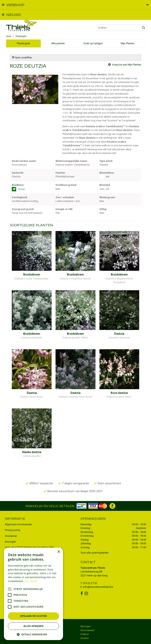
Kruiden (85, 627)
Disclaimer (11, 524)
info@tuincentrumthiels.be (98, 575)
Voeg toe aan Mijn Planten (126, 65)
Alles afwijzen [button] (33, 626)
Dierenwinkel (87, 619)
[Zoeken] (121, 28)
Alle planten (58, 43)
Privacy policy (13, 519)
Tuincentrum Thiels (93, 556)
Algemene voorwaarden (19, 513)
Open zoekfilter (22, 58)
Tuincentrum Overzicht (114, 639)
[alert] (33, 594)
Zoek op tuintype (93, 43)
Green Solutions (92, 639)
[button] (33, 634)
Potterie (85, 623)
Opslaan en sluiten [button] (34, 616)
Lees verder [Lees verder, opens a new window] (31, 581)
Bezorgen (10, 530)
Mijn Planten (127, 43)
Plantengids (23, 43)
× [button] (59, 552)
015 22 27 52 (90, 572)
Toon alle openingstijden (94, 541)
